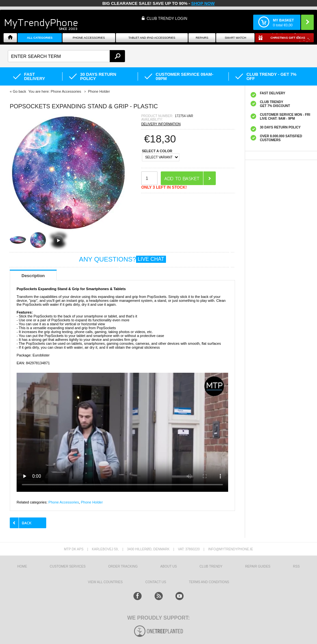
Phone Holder (92, 502)
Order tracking (123, 566)
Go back (19, 91)
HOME (22, 566)
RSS (296, 566)
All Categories (40, 38)
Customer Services (68, 566)
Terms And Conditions (209, 582)
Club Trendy (211, 566)
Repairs (202, 38)
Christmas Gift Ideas (288, 38)
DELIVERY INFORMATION (161, 124)
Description (33, 276)
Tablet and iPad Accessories (152, 38)
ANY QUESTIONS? (123, 259)
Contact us (156, 582)
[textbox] (66, 56)
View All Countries (105, 582)
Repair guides (258, 566)
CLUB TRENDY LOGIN (167, 19)
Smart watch (235, 38)
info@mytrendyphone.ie (231, 549)
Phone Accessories (89, 38)
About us (169, 566)
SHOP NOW (203, 3)
